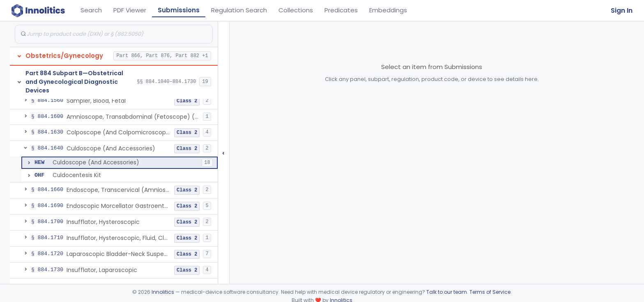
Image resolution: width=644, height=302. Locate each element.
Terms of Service (490, 292)
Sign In (622, 10)
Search (91, 10)
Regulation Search (239, 10)
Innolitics (163, 292)
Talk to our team (447, 292)
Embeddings (388, 10)
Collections (296, 10)
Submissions (179, 10)
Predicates (341, 10)
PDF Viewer (130, 10)
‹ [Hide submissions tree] (223, 153)
